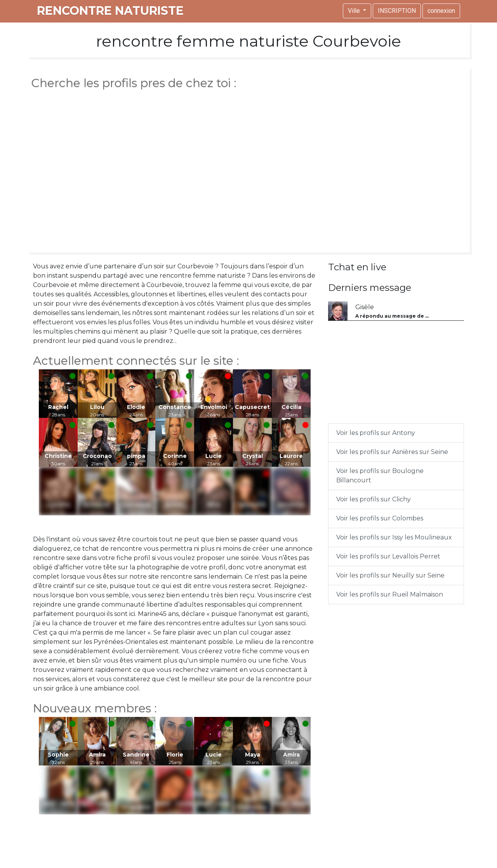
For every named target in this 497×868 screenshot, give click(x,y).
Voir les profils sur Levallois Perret (388, 556)
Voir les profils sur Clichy (374, 499)
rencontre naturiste (110, 11)
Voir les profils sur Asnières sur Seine (392, 452)
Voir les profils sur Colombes (380, 518)
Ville (355, 11)
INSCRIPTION (397, 11)
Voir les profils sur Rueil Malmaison (390, 594)
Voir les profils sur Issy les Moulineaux (394, 537)
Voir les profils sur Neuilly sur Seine (390, 575)
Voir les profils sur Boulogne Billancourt (380, 476)
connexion (441, 11)
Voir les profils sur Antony (376, 433)
